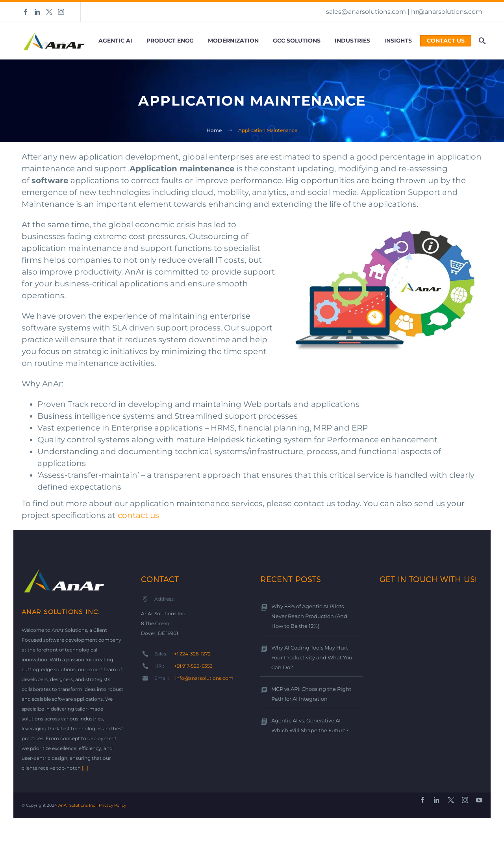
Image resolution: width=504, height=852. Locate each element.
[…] (85, 768)
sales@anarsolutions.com (366, 12)
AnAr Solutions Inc (77, 805)
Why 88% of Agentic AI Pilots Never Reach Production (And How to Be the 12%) (307, 616)
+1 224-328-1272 (192, 654)
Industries (352, 41)
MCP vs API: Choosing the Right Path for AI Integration (309, 694)
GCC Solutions (297, 41)
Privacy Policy (112, 805)
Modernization (233, 41)
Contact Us (446, 41)
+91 (194, 666)
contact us (138, 515)
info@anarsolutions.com (204, 678)
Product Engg (170, 41)
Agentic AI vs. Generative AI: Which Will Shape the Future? (306, 726)
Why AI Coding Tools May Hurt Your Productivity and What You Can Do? (309, 658)
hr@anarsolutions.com (447, 12)
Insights (398, 41)
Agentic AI (115, 41)
